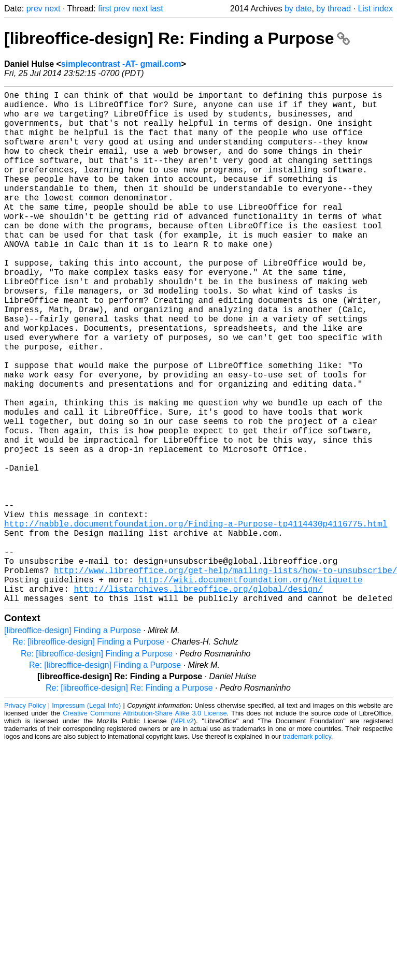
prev (34, 9)
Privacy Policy (25, 819)
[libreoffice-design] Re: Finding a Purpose (177, 38)
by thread (334, 9)
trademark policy (307, 850)
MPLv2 (183, 835)
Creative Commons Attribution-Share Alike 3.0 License (145, 827)
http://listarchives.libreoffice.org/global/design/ (198, 700)
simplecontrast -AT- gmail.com (121, 64)
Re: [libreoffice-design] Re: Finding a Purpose (129, 802)
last (157, 9)
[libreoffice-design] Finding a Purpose (73, 744)
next (52, 9)
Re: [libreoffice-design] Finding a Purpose (88, 756)
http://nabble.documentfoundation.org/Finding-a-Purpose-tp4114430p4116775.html (196, 621)
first (105, 9)
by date (298, 9)
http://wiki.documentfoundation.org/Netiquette (250, 689)
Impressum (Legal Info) (86, 819)
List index (375, 9)
